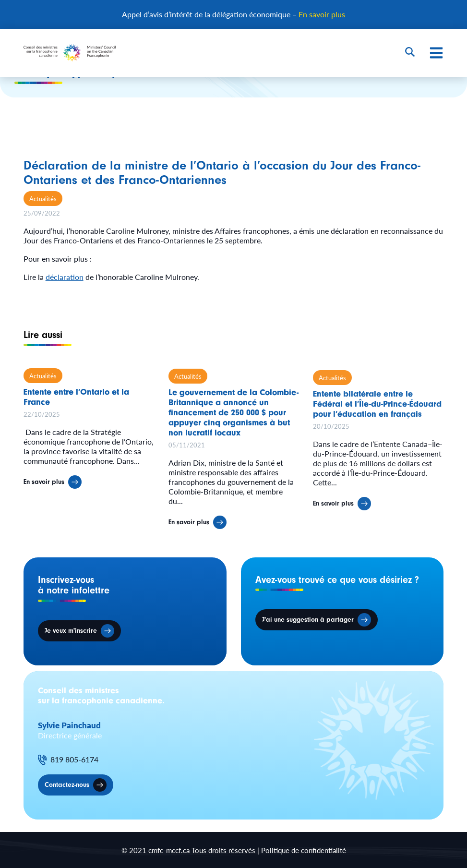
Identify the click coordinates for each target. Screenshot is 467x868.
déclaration (65, 277)
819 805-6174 (74, 759)
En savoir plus (322, 14)
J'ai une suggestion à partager (308, 620)
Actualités (43, 199)
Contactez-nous (67, 785)
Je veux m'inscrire (71, 631)
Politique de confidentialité (304, 850)
